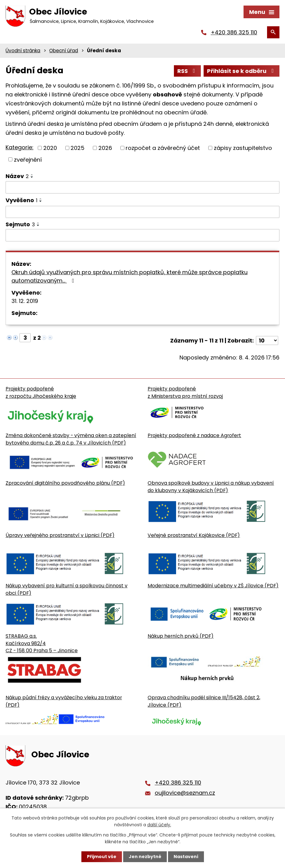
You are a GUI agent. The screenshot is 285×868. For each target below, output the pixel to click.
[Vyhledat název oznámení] (142, 187)
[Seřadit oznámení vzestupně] (32, 175)
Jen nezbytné (145, 857)
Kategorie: (19, 147)
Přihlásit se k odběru (242, 71)
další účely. (159, 825)
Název (17, 176)
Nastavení (186, 857)
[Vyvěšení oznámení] (142, 212)
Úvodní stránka (23, 51)
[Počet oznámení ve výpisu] (267, 340)
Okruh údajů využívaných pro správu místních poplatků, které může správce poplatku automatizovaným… (130, 276)
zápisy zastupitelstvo (243, 148)
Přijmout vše (102, 857)
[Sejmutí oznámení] (142, 235)
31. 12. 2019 (25, 301)
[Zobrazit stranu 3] (25, 338)
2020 (50, 148)
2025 (78, 148)
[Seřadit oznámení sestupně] (32, 177)
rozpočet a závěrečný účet (163, 148)
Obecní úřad (64, 51)
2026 (105, 148)
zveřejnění (28, 159)
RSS (188, 71)
